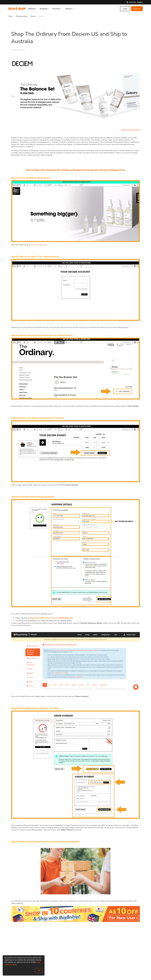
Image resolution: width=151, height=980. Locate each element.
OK (39, 970)
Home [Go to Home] (11, 16)
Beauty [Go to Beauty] (33, 16)
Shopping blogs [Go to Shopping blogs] (22, 16)
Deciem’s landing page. (39, 245)
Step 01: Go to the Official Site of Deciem (31, 178)
